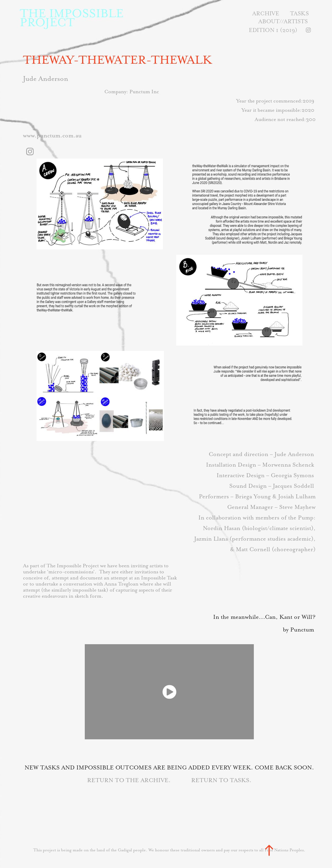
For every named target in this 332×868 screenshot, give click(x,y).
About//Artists (283, 21)
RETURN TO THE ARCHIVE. (130, 780)
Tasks (299, 13)
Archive (266, 13)
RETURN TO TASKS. (221, 780)
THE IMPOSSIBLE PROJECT (73, 18)
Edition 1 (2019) (273, 30)
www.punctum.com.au (52, 135)
